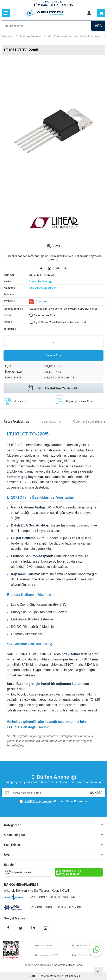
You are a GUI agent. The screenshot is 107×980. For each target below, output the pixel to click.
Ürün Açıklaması (17, 421)
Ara (98, 26)
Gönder (96, 792)
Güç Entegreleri (57, 36)
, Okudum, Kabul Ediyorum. (54, 801)
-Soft (31, 976)
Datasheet (42, 301)
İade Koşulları (52, 421)
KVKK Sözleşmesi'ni (38, 801)
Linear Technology (41, 281)
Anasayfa (7, 36)
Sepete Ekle (54, 355)
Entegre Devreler (31, 36)
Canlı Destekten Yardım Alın (54, 388)
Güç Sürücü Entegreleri (88, 36)
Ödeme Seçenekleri (89, 421)
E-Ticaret (41, 976)
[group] (53, 130)
